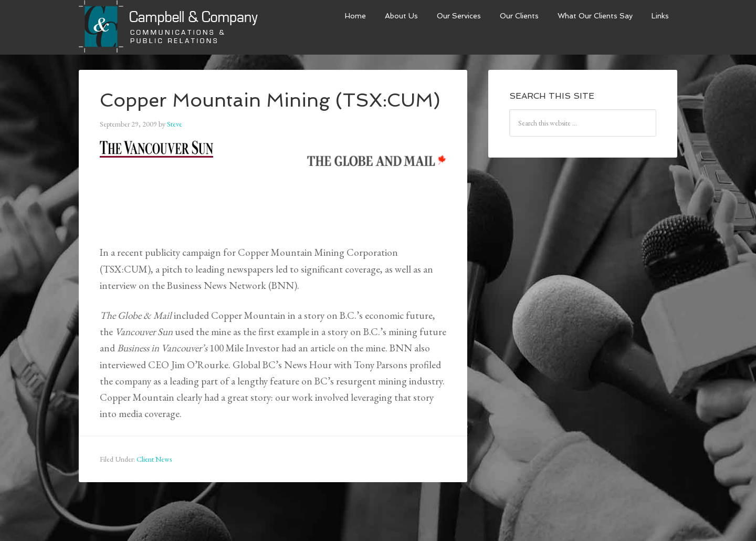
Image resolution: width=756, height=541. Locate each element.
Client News (154, 459)
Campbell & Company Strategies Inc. (170, 27)
